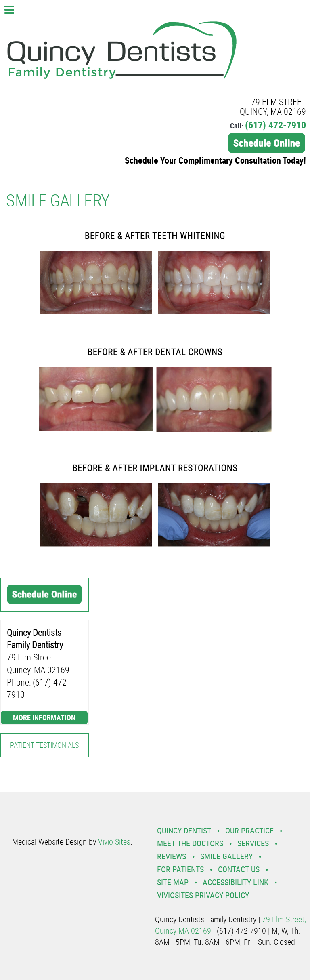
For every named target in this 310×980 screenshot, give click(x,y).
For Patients (180, 869)
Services (253, 843)
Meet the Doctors (190, 843)
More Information (44, 717)
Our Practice (249, 830)
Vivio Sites (114, 842)
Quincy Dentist (184, 830)
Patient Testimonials (44, 745)
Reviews (172, 856)
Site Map (173, 882)
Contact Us (239, 869)
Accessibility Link (236, 882)
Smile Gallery (226, 856)
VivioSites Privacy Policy (203, 895)
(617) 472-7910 (275, 125)
